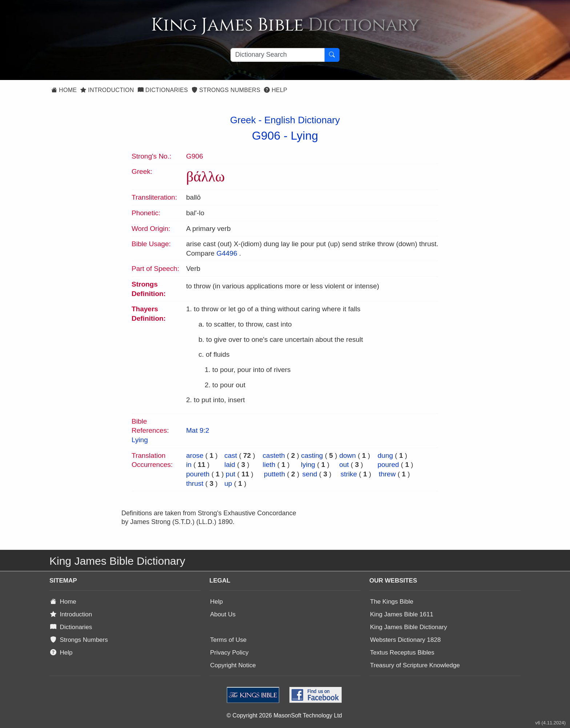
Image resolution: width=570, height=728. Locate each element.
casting (312, 455)
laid (230, 465)
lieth (269, 465)
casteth (274, 455)
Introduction (107, 90)
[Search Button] (332, 55)
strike (349, 474)
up (228, 483)
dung (385, 455)
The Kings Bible (392, 602)
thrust (195, 483)
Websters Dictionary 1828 (405, 640)
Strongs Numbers (226, 90)
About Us (223, 614)
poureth (198, 474)
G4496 (227, 253)
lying (308, 465)
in (189, 465)
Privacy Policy (229, 653)
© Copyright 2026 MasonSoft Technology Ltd (284, 715)
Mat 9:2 (198, 430)
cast (231, 455)
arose (195, 455)
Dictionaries (163, 90)
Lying (304, 136)
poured (388, 465)
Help (276, 90)
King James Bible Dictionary (409, 627)
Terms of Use (228, 640)
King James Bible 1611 (402, 614)
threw (387, 474)
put (230, 474)
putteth (274, 474)
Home (64, 90)
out (344, 465)
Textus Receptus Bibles (402, 653)
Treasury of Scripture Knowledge (415, 665)
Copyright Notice (233, 665)
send (310, 474)
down (347, 455)
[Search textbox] (278, 55)
